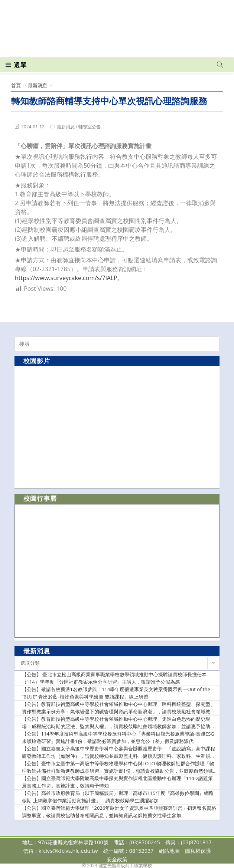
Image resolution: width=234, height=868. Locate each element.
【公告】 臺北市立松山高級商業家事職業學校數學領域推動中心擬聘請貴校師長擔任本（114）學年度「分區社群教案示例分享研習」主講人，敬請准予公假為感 (114, 678)
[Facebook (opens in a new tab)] (104, 46)
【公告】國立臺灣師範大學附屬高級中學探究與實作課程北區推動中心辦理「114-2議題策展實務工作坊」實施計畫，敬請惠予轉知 (118, 782)
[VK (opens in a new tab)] (129, 46)
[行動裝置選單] (16, 65)
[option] (117, 427)
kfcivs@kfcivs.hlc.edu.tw (68, 851)
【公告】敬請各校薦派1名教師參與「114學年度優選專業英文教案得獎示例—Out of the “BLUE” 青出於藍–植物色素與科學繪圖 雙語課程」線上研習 (116, 693)
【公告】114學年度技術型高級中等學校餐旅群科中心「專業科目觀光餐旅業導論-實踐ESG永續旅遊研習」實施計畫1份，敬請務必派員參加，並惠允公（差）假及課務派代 (118, 737)
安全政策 (117, 859)
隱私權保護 (198, 851)
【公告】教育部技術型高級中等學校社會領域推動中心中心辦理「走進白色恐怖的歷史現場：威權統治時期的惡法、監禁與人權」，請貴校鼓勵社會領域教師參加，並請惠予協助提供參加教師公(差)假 (118, 723)
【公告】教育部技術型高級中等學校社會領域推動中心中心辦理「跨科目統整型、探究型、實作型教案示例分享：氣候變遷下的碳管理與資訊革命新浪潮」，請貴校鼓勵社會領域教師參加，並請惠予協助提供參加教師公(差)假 (118, 708)
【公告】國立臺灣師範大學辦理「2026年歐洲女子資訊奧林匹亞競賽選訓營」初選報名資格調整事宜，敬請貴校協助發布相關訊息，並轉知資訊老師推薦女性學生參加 (119, 812)
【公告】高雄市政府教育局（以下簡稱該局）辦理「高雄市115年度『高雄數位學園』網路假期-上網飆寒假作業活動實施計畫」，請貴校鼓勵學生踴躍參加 (118, 797)
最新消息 (66, 127)
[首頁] (16, 85)
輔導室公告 (90, 127)
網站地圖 (169, 851)
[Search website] (220, 65)
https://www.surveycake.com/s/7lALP (66, 278)
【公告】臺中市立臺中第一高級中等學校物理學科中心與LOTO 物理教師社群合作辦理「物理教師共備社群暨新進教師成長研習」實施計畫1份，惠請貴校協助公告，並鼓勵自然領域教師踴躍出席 (118, 767)
